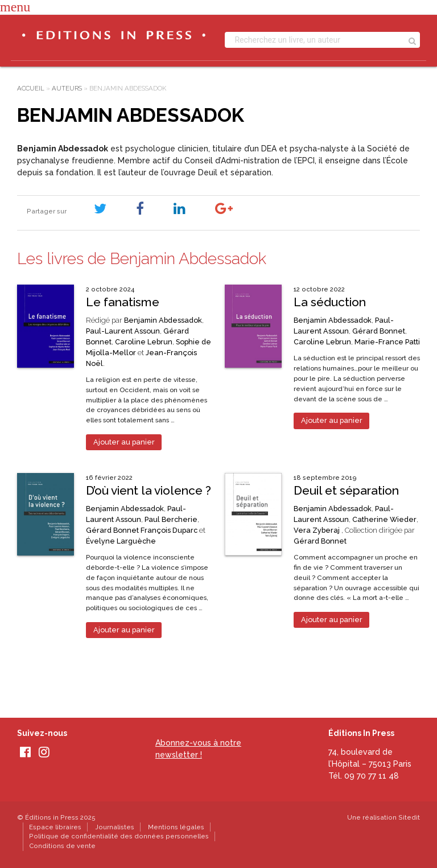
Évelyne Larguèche (121, 541)
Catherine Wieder (384, 519)
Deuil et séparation (346, 490)
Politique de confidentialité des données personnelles (119, 836)
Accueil (31, 88)
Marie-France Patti (387, 342)
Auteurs (67, 88)
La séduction (330, 302)
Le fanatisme (123, 302)
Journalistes (115, 827)
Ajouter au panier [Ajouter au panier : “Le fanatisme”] (124, 442)
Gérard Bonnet (379, 331)
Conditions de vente (62, 846)
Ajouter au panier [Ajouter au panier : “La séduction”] (332, 420)
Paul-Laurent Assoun (123, 331)
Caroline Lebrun (144, 342)
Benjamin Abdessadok (163, 320)
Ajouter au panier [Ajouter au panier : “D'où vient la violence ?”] (124, 630)
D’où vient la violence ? (149, 490)
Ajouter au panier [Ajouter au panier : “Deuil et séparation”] (332, 620)
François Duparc (169, 530)
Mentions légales (176, 827)
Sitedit (409, 817)
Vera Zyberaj (317, 530)
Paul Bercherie (171, 519)
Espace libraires (55, 827)
